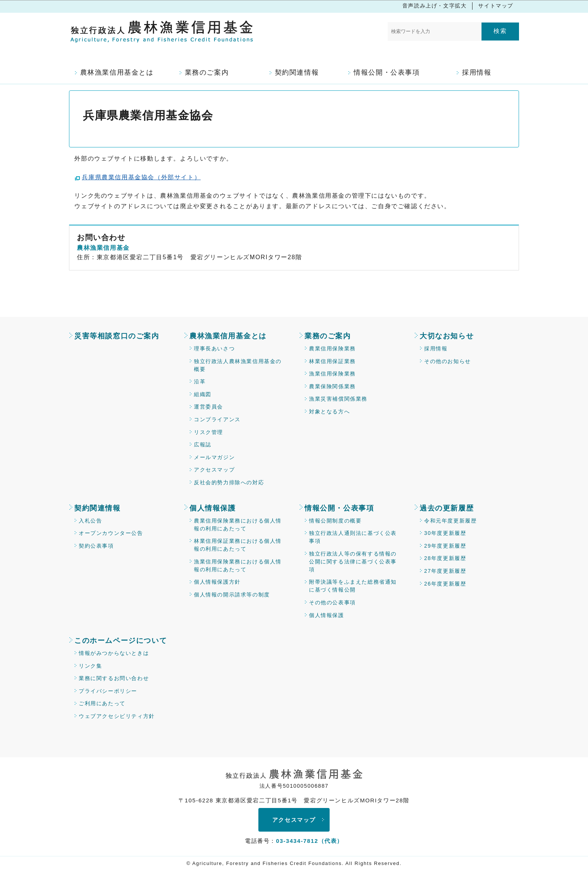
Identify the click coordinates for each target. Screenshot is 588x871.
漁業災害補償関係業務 (338, 399)
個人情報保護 (213, 508)
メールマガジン (214, 457)
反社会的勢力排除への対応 (229, 482)
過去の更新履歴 (447, 508)
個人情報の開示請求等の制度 (232, 595)
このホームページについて (121, 640)
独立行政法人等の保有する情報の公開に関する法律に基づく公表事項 (353, 562)
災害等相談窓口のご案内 (117, 336)
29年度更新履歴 (445, 546)
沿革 (200, 381)
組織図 (203, 394)
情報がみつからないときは (114, 653)
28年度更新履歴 (445, 558)
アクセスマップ (214, 470)
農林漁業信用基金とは (228, 336)
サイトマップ (496, 6)
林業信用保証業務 (332, 361)
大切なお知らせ (447, 336)
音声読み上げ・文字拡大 (435, 6)
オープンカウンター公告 (111, 533)
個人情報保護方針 (217, 582)
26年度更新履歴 (445, 584)
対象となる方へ (329, 411)
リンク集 (90, 666)
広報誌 (203, 445)
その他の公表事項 (332, 602)
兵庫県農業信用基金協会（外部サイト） (141, 177)
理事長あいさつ (214, 348)
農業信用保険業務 (332, 348)
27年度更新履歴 (445, 571)
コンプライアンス (217, 419)
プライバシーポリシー (108, 691)
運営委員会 (208, 407)
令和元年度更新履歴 (450, 521)
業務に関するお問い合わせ (114, 678)
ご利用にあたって (102, 703)
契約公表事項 (96, 546)
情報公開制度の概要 (335, 521)
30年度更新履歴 (445, 533)
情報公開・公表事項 (339, 508)
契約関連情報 (97, 508)
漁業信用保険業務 (332, 374)
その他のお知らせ (448, 361)
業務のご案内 (328, 336)
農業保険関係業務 (332, 386)
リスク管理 (208, 432)
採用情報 (436, 348)
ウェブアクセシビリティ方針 (117, 716)
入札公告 (90, 521)
